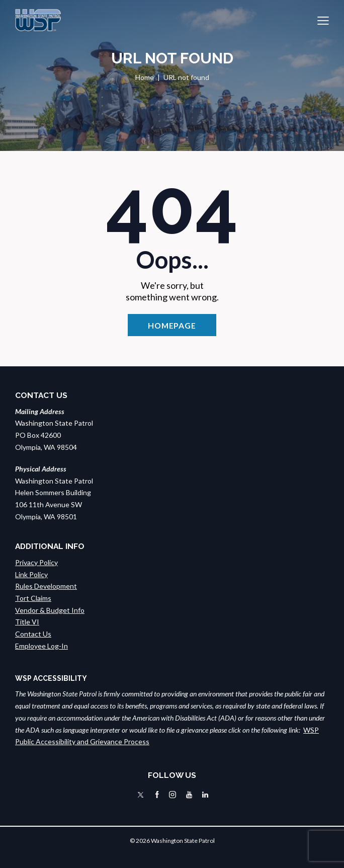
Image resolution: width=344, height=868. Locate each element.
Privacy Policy (36, 562)
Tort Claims (33, 598)
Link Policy (31, 574)
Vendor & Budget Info (50, 610)
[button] (323, 20)
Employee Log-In (41, 646)
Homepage (172, 325)
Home (145, 77)
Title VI (27, 622)
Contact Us (33, 634)
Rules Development (46, 586)
